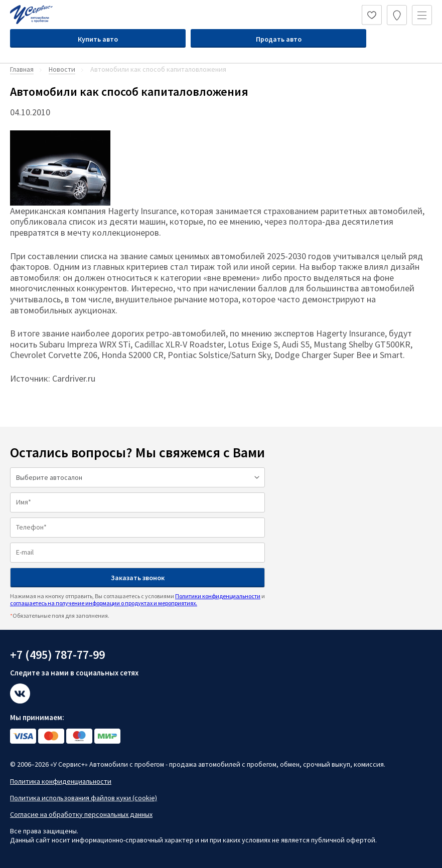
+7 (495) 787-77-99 (57, 655)
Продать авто (279, 39)
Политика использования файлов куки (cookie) (84, 798)
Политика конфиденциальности (61, 781)
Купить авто (98, 39)
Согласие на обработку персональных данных (81, 814)
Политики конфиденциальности (218, 596)
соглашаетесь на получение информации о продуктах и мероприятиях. (104, 603)
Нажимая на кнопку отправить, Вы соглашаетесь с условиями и (137, 599)
